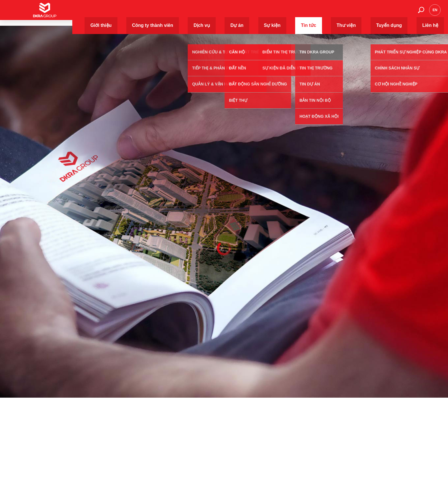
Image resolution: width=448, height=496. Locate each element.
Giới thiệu (174, 13)
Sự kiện (294, 13)
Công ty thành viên (212, 13)
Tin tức (318, 13)
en (435, 13)
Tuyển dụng (374, 13)
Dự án (271, 13)
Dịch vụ (248, 13)
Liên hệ (402, 13)
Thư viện (343, 13)
